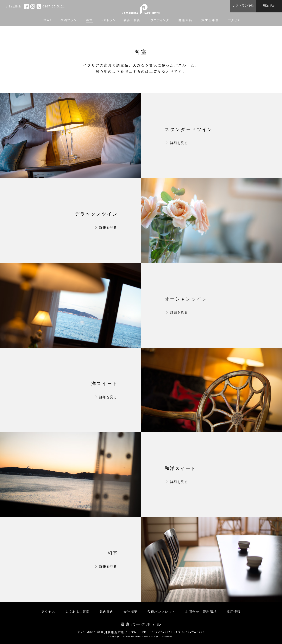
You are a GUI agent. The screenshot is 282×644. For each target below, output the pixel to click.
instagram (33, 6)
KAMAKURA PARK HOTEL (141, 8)
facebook (26, 6)
